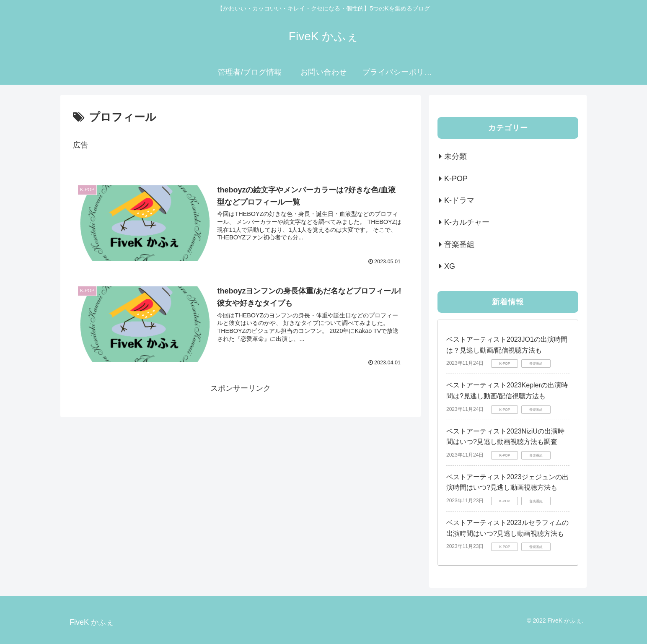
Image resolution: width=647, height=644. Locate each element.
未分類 (455, 156)
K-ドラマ (459, 200)
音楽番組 (459, 244)
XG (450, 266)
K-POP (456, 179)
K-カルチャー (467, 222)
